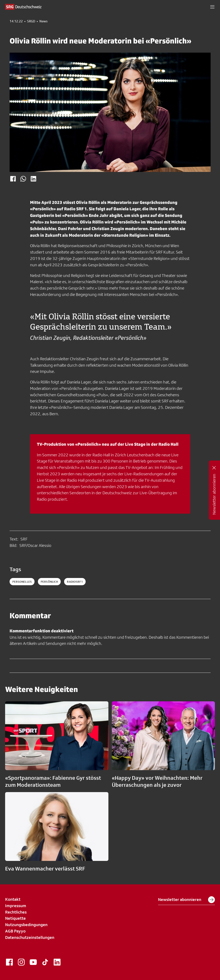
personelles (22, 582)
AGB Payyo (15, 931)
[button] (212, 7)
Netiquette (15, 918)
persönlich (49, 582)
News (43, 21)
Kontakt (13, 899)
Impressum (16, 906)
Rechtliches (16, 912)
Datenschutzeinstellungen (30, 937)
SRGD (31, 21)
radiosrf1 (75, 582)
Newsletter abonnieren (186, 900)
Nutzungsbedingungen (26, 925)
